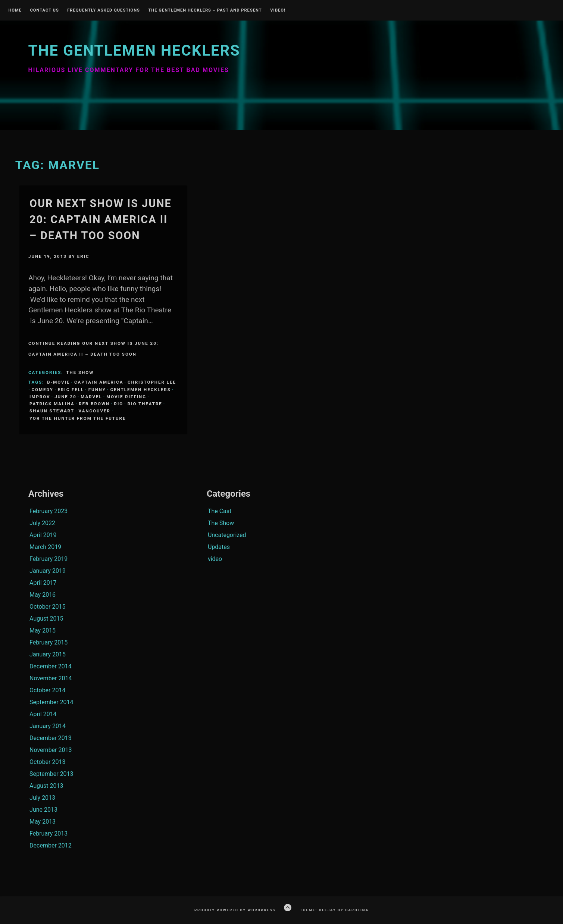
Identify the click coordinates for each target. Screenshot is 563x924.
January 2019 (48, 571)
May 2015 (43, 630)
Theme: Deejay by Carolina (334, 910)
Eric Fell (71, 390)
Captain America (99, 382)
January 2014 (48, 726)
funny (97, 390)
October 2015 (47, 607)
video (215, 559)
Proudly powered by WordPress (235, 910)
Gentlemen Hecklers (140, 390)
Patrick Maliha (52, 404)
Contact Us (44, 10)
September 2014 (51, 702)
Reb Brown (94, 404)
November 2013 (51, 750)
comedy (43, 390)
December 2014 (51, 666)
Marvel (91, 397)
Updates (219, 547)
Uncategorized (227, 535)
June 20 (65, 397)
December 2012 (51, 845)
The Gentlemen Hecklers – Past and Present (205, 10)
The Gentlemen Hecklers (134, 51)
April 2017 (43, 583)
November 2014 (51, 678)
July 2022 (42, 523)
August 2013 (46, 786)
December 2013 (51, 738)
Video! (278, 10)
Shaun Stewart (52, 411)
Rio (119, 404)
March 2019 (45, 547)
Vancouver (95, 411)
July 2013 (42, 798)
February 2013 (49, 834)
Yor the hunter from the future (78, 418)
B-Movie (58, 382)
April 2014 (43, 714)
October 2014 (47, 690)
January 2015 (48, 654)
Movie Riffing (126, 397)
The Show (80, 372)
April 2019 (43, 535)
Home (15, 10)
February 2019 (49, 559)
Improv (40, 397)
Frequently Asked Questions (104, 10)
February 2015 (49, 642)
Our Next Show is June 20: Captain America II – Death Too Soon (101, 219)
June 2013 (43, 810)
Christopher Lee (152, 382)
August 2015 (46, 619)
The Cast (220, 511)
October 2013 (47, 762)
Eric (83, 256)
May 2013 (43, 822)
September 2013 (51, 774)
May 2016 (43, 595)
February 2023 (49, 511)
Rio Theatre (145, 404)
